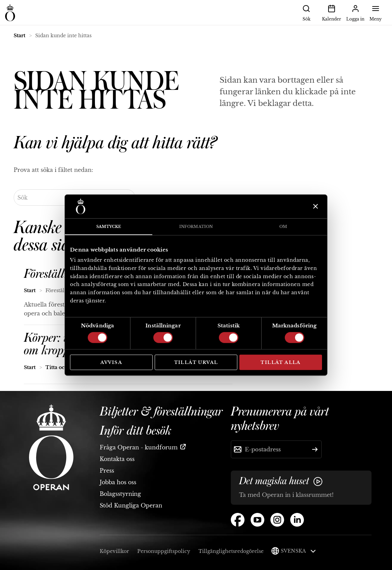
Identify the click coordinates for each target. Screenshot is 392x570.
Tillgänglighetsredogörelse (231, 551)
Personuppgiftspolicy (164, 551)
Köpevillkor (114, 551)
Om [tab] (283, 226)
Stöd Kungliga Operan (131, 505)
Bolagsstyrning (120, 494)
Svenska (298, 551)
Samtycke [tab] (109, 226)
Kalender (332, 12)
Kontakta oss (117, 459)
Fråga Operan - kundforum (139, 447)
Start (19, 36)
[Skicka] (315, 449)
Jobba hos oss (118, 482)
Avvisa (111, 362)
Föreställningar (60, 274)
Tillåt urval (196, 362)
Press (107, 471)
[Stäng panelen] (315, 206)
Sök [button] (306, 12)
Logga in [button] (355, 12)
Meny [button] (376, 12)
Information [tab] (196, 226)
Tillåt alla (281, 362)
